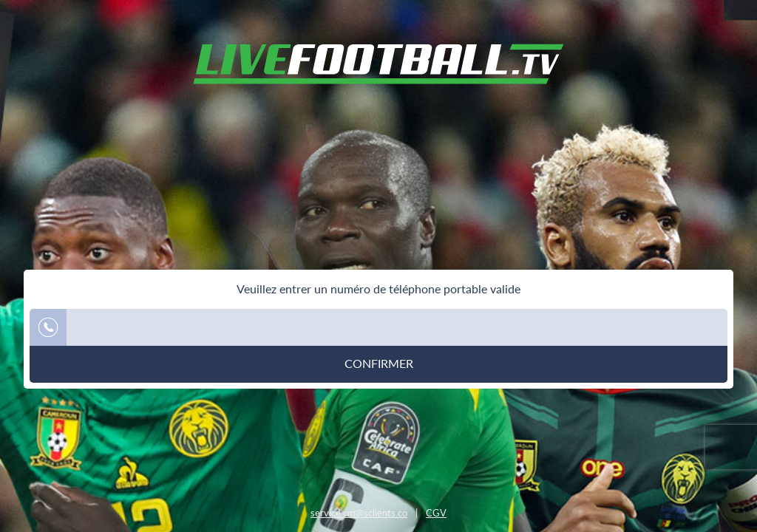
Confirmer (379, 364)
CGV (436, 513)
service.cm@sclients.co (359, 513)
